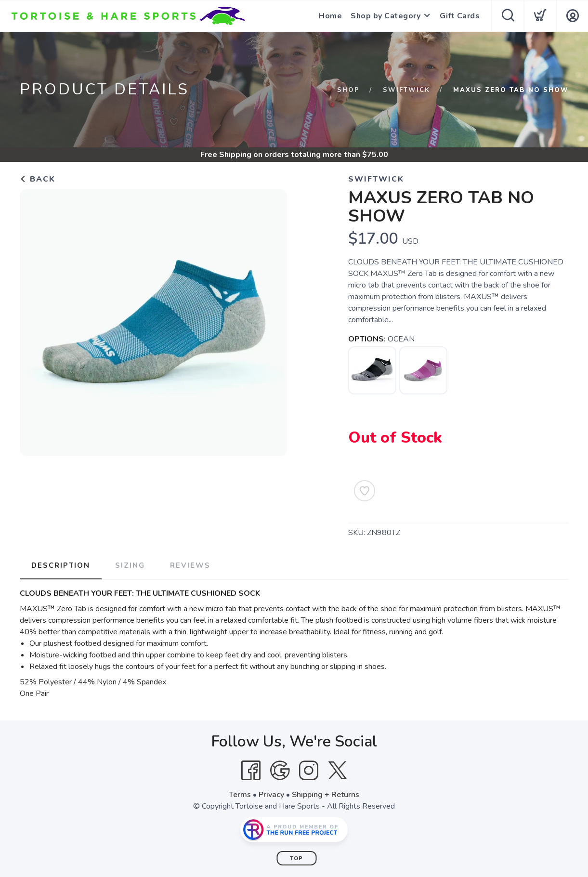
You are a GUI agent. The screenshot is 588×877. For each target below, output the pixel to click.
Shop (348, 90)
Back (38, 179)
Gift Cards (460, 16)
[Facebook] (251, 771)
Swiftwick (406, 90)
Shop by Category (385, 16)
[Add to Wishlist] (365, 491)
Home (330, 16)
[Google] (280, 771)
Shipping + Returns (326, 795)
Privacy (271, 795)
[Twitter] (338, 771)
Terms (240, 795)
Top (296, 858)
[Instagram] (309, 771)
